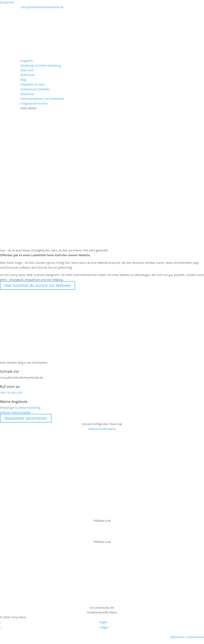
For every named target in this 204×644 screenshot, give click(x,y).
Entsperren (7, 2)
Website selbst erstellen (15, 412)
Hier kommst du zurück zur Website (38, 285)
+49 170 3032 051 (11, 393)
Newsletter (27, 94)
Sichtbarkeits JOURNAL (35, 89)
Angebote (27, 61)
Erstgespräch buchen (34, 103)
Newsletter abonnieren (26, 418)
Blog (23, 80)
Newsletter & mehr (33, 84)
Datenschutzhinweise (102, 429)
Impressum (178, 637)
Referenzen (28, 75)
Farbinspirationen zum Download (42, 99)
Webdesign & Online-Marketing (41, 65)
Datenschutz (196, 637)
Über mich (27, 70)
